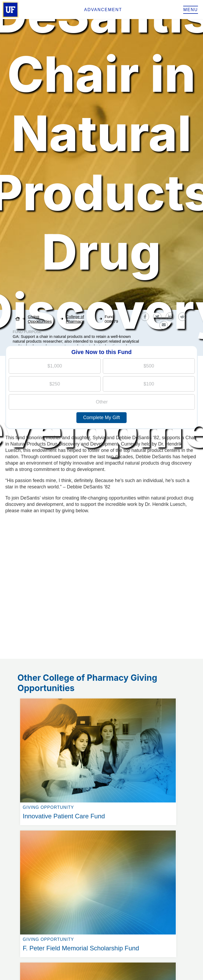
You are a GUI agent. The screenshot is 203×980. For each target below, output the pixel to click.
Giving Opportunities (40, 319)
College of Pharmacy (75, 319)
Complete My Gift (101, 418)
